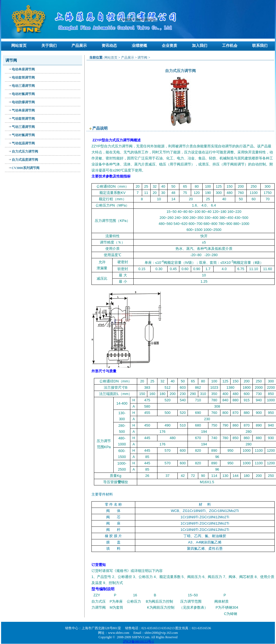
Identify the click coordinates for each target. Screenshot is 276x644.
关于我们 (49, 46)
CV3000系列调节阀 (26, 168)
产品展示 (79, 46)
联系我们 (260, 46)
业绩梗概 (139, 46)
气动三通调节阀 (23, 127)
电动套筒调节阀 (23, 78)
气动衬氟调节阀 (23, 135)
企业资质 (169, 46)
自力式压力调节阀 (25, 151)
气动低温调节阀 (23, 143)
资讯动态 (109, 46)
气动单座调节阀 (23, 110)
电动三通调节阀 (23, 86)
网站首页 (19, 46)
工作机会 (230, 46)
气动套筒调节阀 (23, 119)
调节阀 (142, 58)
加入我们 (200, 46)
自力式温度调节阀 (25, 160)
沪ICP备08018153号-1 (138, 642)
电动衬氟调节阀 (23, 94)
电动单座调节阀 (23, 69)
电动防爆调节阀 (23, 102)
